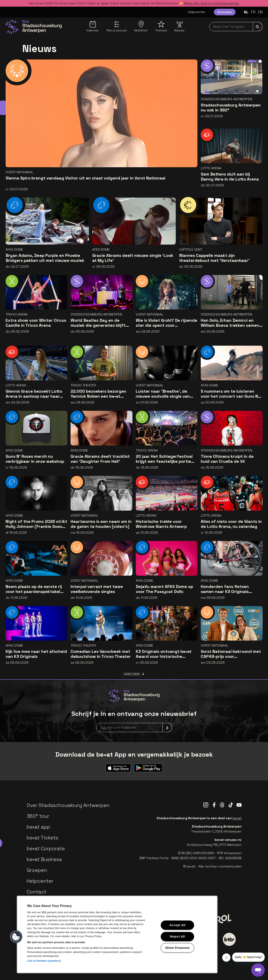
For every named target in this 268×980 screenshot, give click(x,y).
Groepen (37, 870)
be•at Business (44, 859)
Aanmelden (225, 12)
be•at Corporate (46, 848)
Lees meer (134, 673)
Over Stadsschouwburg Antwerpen (68, 805)
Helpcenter (197, 12)
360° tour (38, 816)
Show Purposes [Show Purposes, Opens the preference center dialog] (178, 948)
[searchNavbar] (236, 27)
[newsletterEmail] (134, 728)
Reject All (177, 936)
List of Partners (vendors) (44, 961)
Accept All (178, 925)
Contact (37, 892)
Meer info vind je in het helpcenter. (212, 3)
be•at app (38, 827)
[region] (117, 934)
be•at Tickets (42, 838)
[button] (16, 937)
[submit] (258, 27)
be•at (237, 818)
